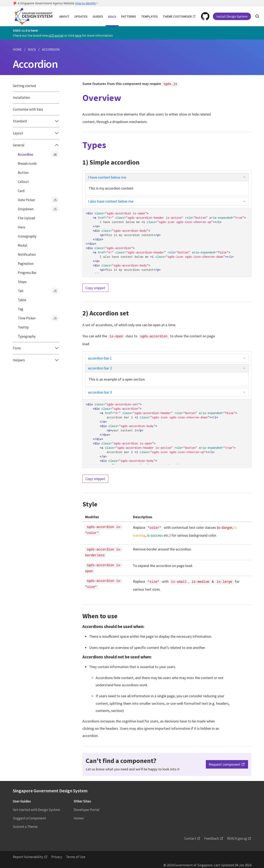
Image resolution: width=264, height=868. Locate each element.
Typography (27, 336)
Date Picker (39, 200)
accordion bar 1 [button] (167, 357)
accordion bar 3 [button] (167, 391)
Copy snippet (95, 287)
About (64, 16)
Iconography (27, 236)
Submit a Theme (25, 824)
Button (23, 173)
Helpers (36, 360)
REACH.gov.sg (237, 835)
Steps (22, 282)
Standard (36, 121)
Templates (149, 16)
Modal (22, 245)
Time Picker (39, 318)
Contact (190, 835)
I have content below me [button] (167, 177)
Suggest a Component (29, 815)
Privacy (57, 854)
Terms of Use (76, 854)
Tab (39, 291)
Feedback (212, 835)
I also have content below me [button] (167, 201)
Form (36, 348)
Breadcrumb (27, 164)
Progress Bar (27, 273)
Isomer (79, 815)
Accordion (39, 154)
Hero (22, 227)
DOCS (32, 49)
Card (21, 191)
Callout (23, 182)
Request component (225, 761)
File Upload (27, 218)
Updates (81, 16)
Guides (98, 16)
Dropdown (39, 209)
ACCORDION (51, 49)
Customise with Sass (28, 109)
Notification (27, 254)
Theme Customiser (177, 16)
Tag (20, 309)
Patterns (129, 16)
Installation (21, 98)
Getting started (24, 86)
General (36, 145)
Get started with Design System (36, 807)
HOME (17, 49)
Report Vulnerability (28, 854)
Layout (36, 133)
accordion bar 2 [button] (167, 367)
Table (22, 300)
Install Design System (232, 16)
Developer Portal (87, 807)
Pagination (26, 264)
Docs (112, 17)
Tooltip (23, 327)
